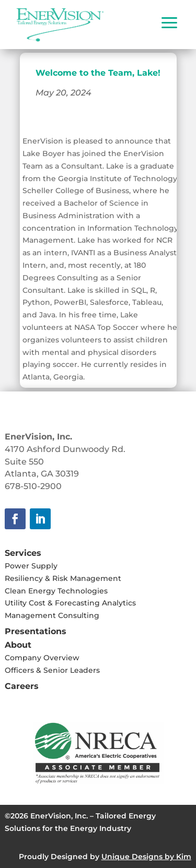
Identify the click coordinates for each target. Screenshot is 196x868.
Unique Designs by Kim (146, 857)
